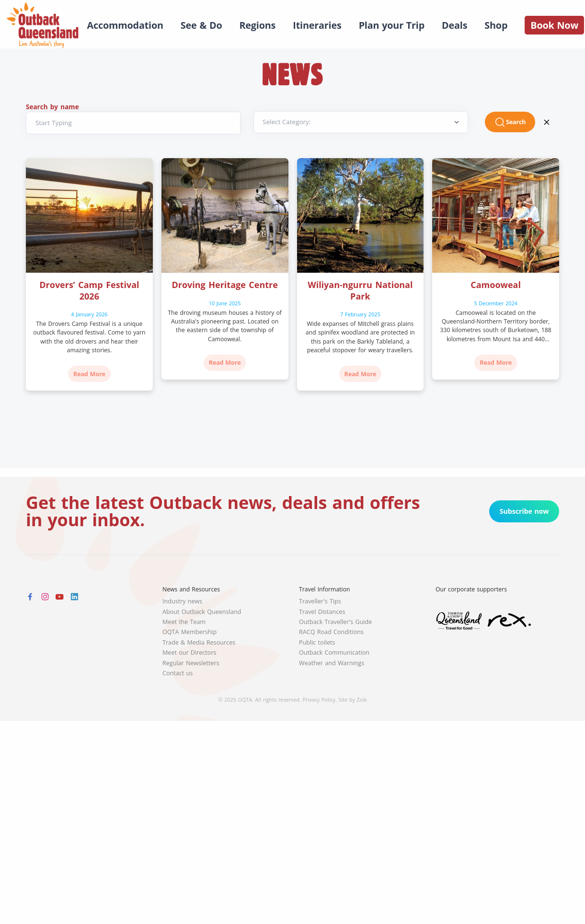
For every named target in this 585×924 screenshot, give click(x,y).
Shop (496, 25)
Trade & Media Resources (199, 642)
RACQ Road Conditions (331, 632)
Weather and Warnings (332, 663)
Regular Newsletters (191, 663)
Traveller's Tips (320, 601)
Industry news (182, 601)
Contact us (178, 673)
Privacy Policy (319, 699)
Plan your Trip (392, 25)
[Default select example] (361, 122)
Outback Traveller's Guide (335, 622)
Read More (89, 374)
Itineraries (317, 25)
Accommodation (125, 25)
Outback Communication (334, 653)
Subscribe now (524, 511)
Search (510, 122)
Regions (257, 25)
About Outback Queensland (202, 612)
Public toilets (317, 642)
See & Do (201, 25)
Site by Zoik (353, 699)
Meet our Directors (189, 653)
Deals (454, 25)
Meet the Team (184, 622)
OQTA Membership (189, 632)
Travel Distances (322, 612)
